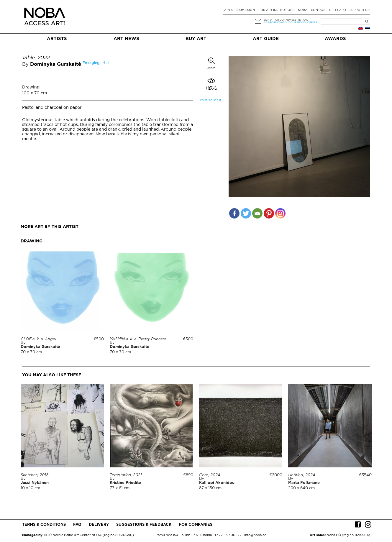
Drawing (31, 87)
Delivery (99, 525)
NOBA (303, 10)
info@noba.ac (255, 535)
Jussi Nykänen (35, 483)
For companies (196, 525)
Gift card (338, 10)
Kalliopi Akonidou (217, 483)
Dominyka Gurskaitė (56, 64)
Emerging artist (96, 63)
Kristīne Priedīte (125, 483)
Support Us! (360, 10)
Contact (318, 10)
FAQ (77, 525)
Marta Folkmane (304, 483)
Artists (57, 39)
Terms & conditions (44, 525)
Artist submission (240, 10)
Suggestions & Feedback (144, 525)
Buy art (196, 39)
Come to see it (211, 100)
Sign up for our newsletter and (286, 20)
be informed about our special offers (290, 23)
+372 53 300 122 (228, 535)
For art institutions (276, 10)
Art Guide (266, 39)
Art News (126, 39)
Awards (335, 39)
